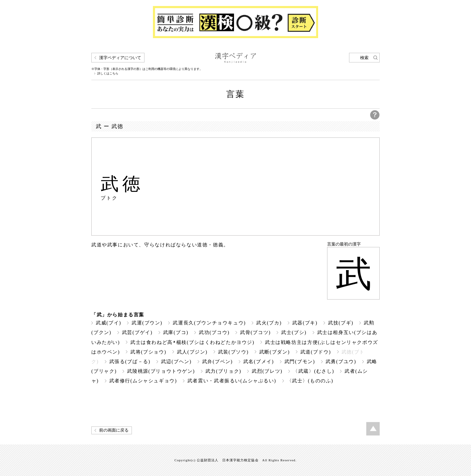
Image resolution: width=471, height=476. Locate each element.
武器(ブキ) (305, 323)
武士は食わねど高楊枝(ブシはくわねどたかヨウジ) (192, 342)
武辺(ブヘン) (176, 362)
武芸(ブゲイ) (137, 332)
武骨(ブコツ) (255, 332)
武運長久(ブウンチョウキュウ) (209, 323)
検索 (364, 58)
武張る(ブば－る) (130, 362)
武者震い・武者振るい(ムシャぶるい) (232, 381)
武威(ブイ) (108, 323)
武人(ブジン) (192, 352)
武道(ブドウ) (316, 352)
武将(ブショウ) (148, 352)
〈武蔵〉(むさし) (313, 371)
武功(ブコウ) (214, 332)
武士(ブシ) (294, 332)
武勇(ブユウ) (341, 362)
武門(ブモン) (300, 362)
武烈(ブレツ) (267, 371)
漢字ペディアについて (120, 58)
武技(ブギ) (341, 323)
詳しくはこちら (108, 74)
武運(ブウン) (147, 323)
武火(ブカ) (269, 323)
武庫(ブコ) (176, 332)
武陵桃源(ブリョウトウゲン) (161, 371)
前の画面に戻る (114, 430)
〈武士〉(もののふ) (310, 381)
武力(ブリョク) (223, 371)
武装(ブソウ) (233, 352)
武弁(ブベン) (217, 362)
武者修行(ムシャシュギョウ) (143, 381)
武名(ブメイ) (259, 362)
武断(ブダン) (275, 352)
